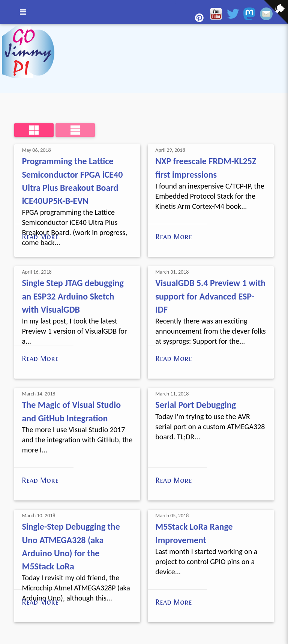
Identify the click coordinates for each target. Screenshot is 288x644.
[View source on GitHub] (6, 29)
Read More (40, 237)
